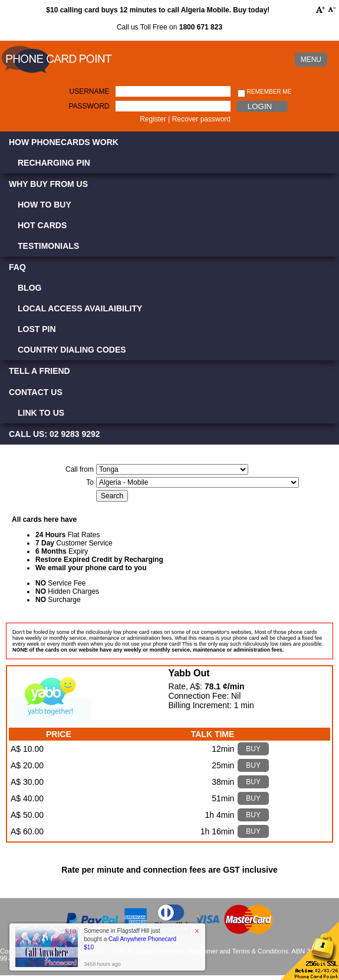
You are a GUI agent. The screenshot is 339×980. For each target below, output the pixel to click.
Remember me (264, 92)
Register (153, 119)
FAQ (17, 267)
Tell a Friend (40, 371)
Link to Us (41, 413)
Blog (29, 288)
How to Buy (45, 205)
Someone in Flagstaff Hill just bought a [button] (130, 939)
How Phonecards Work (64, 142)
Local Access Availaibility (80, 308)
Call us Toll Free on (169, 27)
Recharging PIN (54, 163)
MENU (311, 60)
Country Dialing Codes (72, 350)
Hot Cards (42, 225)
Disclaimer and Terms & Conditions (238, 951)
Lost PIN (37, 329)
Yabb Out (189, 673)
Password (89, 106)
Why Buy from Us (48, 184)
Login (260, 106)
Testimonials (48, 246)
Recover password (201, 119)
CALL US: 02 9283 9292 (55, 434)
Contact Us (36, 392)
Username (89, 91)
